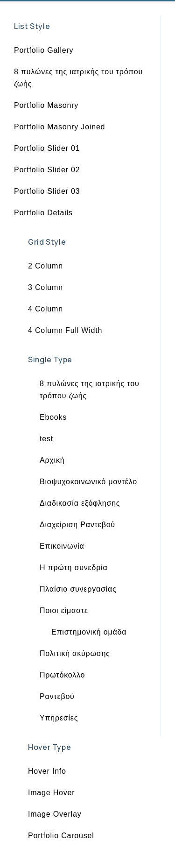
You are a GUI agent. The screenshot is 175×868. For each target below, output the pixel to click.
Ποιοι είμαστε (64, 610)
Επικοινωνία (62, 546)
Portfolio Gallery (44, 50)
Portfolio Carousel (61, 836)
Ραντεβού (57, 696)
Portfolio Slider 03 (47, 191)
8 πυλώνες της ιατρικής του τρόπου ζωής (78, 78)
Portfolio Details (43, 213)
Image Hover (51, 793)
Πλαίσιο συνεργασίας (78, 589)
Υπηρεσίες (59, 718)
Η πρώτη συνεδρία (73, 568)
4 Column (45, 309)
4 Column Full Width (65, 330)
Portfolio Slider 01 (47, 148)
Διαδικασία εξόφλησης (80, 503)
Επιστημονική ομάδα (89, 632)
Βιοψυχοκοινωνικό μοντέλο (88, 482)
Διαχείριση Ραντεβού (77, 525)
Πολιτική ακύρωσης (75, 653)
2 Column (45, 266)
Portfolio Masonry (46, 105)
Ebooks (53, 417)
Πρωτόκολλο (62, 675)
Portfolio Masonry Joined (59, 127)
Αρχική (52, 460)
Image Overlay (55, 814)
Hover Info (47, 771)
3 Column (45, 287)
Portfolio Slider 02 (47, 170)
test (46, 439)
